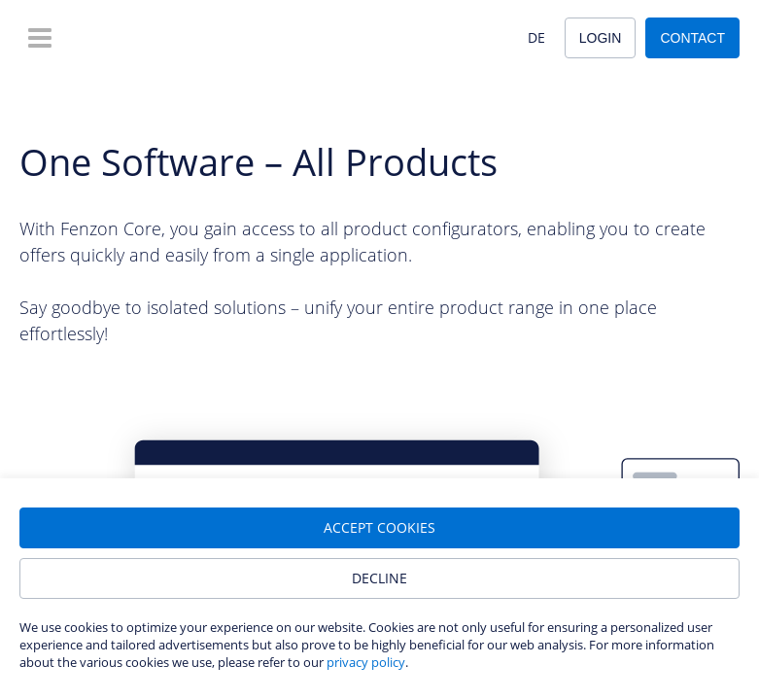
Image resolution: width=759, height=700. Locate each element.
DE (536, 37)
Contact (692, 38)
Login (601, 38)
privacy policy (366, 662)
